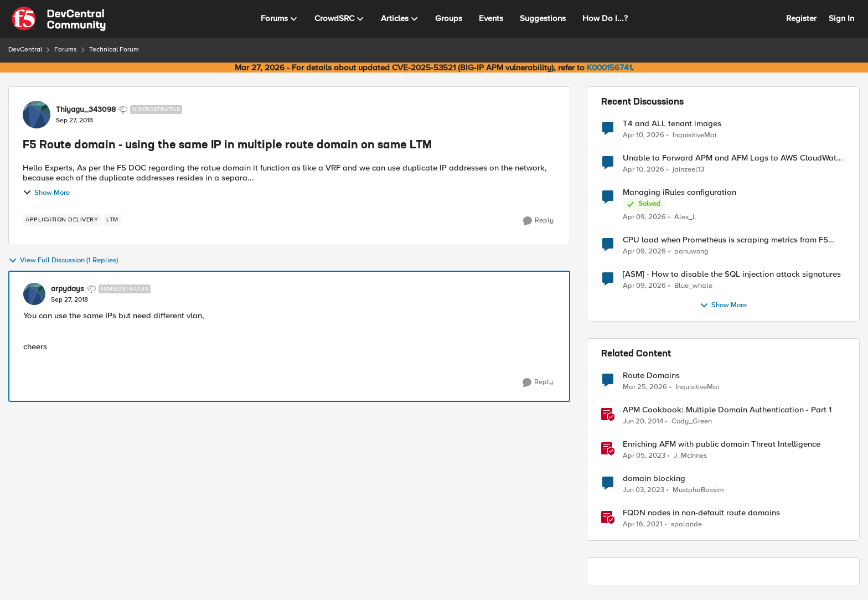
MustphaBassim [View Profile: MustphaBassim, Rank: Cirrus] (698, 490)
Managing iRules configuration (680, 192)
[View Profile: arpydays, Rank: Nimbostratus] (34, 294)
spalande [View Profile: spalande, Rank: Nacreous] (686, 524)
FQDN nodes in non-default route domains (701, 513)
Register (801, 18)
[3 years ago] (644, 456)
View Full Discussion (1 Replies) (63, 261)
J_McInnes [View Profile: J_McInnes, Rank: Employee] (690, 456)
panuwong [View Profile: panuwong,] (691, 252)
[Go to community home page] (59, 19)
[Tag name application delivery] (62, 220)
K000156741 (609, 68)
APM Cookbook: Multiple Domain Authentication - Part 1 (727, 410)
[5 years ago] (643, 525)
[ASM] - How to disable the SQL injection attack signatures (732, 274)
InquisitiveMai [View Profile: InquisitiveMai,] (694, 135)
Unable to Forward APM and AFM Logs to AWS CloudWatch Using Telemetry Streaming (734, 158)
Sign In (841, 18)
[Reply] (538, 221)
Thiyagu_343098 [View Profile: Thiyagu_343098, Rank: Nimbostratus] (86, 110)
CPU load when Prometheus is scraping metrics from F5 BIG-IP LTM (725, 240)
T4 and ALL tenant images (672, 124)
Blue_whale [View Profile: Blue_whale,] (693, 286)
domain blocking (654, 479)
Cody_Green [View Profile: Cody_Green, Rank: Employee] (692, 421)
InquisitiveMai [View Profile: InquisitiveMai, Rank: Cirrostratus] (697, 387)
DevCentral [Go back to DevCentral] (25, 50)
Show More (46, 193)
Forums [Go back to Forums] (66, 50)
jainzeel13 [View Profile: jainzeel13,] (688, 170)
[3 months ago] (644, 135)
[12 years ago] (643, 422)
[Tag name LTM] (112, 220)
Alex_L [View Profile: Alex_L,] (685, 217)
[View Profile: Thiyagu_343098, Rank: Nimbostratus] (37, 115)
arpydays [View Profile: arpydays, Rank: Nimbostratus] (68, 289)
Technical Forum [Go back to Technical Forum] (114, 50)
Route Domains (651, 376)
